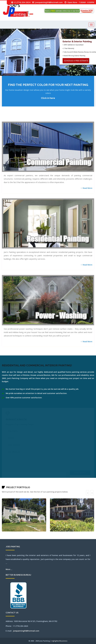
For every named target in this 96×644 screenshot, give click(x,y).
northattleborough (15, 120)
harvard (59, 117)
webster (63, 120)
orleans (25, 120)
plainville (31, 120)
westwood (72, 120)
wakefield (57, 120)
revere (35, 120)
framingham (53, 117)
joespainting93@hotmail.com (49, 2)
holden (63, 117)
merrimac (89, 117)
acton (5, 117)
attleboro (10, 117)
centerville (37, 117)
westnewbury (70, 120)
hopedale (65, 117)
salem (37, 120)
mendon (88, 117)
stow (54, 120)
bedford (13, 117)
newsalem (9, 120)
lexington (73, 117)
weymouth (74, 120)
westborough (66, 120)
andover (6, 117)
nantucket (4, 120)
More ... (9, 569)
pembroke (28, 120)
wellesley (65, 120)
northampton (12, 120)
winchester (77, 120)
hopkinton (67, 117)
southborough (47, 120)
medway (86, 117)
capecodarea (34, 117)
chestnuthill (42, 117)
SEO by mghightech (83, 120)
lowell (77, 117)
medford (85, 117)
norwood (24, 120)
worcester (79, 120)
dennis (48, 117)
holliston (64, 117)
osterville (26, 120)
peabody (27, 120)
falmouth (51, 117)
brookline (28, 117)
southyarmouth (50, 120)
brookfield (27, 117)
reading (34, 120)
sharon (40, 120)
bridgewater (26, 117)
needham (7, 120)
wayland (62, 120)
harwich (60, 117)
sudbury (55, 120)
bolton (20, 117)
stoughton (53, 120)
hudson (68, 117)
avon (12, 117)
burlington (30, 117)
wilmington (75, 120)
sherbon (41, 120)
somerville (45, 120)
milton (3, 120)
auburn (11, 117)
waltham (60, 120)
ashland (8, 117)
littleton (76, 117)
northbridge (19, 120)
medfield (83, 117)
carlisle (36, 117)
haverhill (61, 117)
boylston (23, 117)
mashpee (81, 117)
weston (71, 120)
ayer (12, 117)
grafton (57, 117)
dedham (47, 117)
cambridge (31, 117)
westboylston (68, 120)
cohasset (45, 117)
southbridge (48, 120)
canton (32, 117)
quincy (32, 120)
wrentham (81, 120)
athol (9, 117)
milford (92, 117)
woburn (78, 120)
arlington (7, 117)
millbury (93, 117)
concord (46, 117)
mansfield (2, 117)
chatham (38, 117)
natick (6, 120)
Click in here (48, 98)
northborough (17, 120)
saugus (39, 120)
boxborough (22, 117)
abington (4, 117)
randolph (33, 120)
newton (10, 120)
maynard (82, 117)
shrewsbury (43, 120)
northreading (20, 120)
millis (2, 120)
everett (50, 117)
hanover (58, 117)
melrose (87, 117)
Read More (87, 188)
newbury (8, 120)
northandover (13, 120)
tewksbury (56, 120)
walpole (58, 120)
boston (21, 117)
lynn (78, 117)
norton (22, 120)
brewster (24, 117)
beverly (18, 117)
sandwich (38, 120)
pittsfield (30, 120)
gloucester (55, 117)
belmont (16, 117)
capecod (33, 117)
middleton (91, 117)
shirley (42, 120)
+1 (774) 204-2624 (22, 2)
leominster (72, 117)
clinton (44, 117)
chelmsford (40, 117)
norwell (23, 120)
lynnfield (78, 117)
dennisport (49, 117)
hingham (62, 117)
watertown (61, 120)
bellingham (14, 117)
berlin (17, 117)
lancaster (71, 117)
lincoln (74, 117)
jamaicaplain (69, 117)
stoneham (51, 120)
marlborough (80, 117)
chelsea (41, 117)
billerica (19, 117)
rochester (36, 120)
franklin (54, 117)
